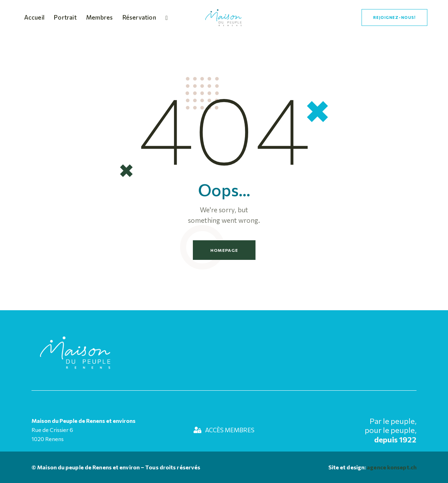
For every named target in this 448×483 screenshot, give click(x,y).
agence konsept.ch (391, 467)
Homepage (224, 250)
